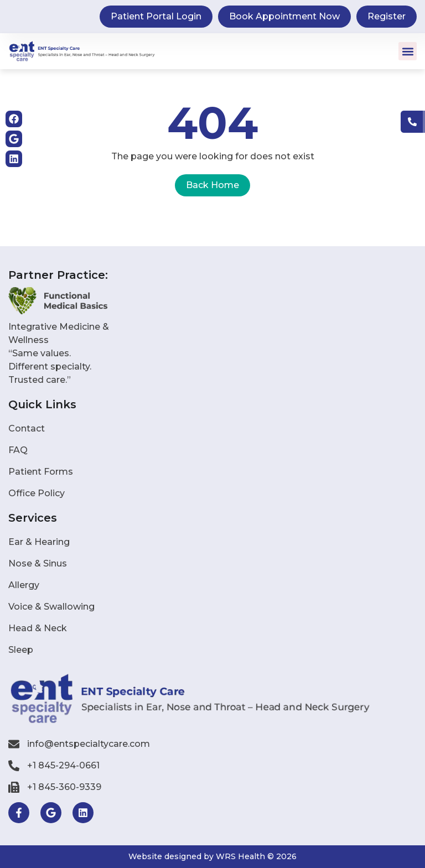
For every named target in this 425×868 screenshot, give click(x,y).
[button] (408, 51)
